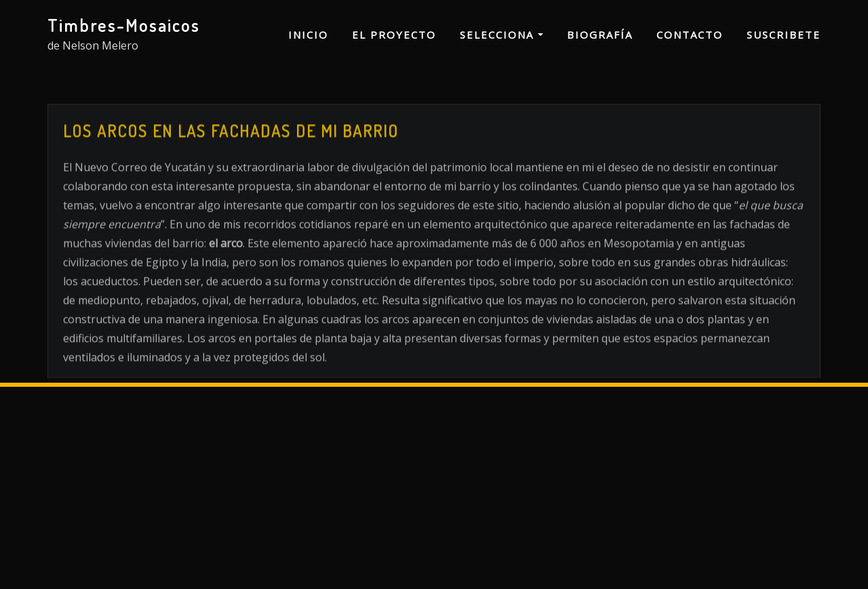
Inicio (308, 35)
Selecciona (501, 35)
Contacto (690, 35)
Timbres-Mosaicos (124, 25)
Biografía (600, 35)
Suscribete (784, 35)
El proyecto (394, 35)
